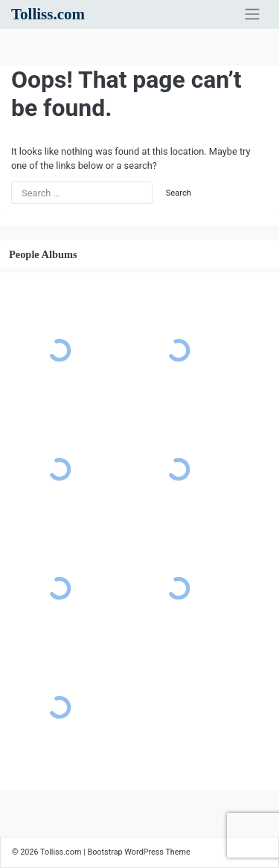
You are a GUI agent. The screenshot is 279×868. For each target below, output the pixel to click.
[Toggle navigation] (252, 14)
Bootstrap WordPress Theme (138, 852)
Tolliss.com (48, 14)
